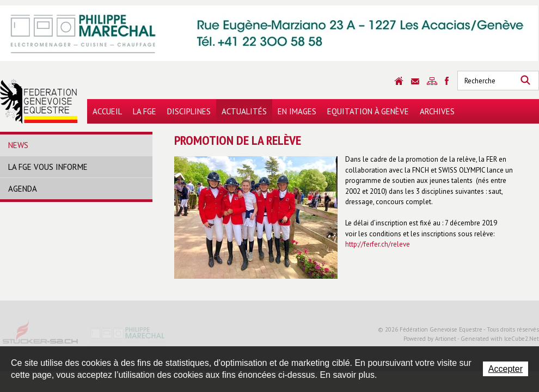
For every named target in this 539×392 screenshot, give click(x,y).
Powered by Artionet (430, 339)
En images (297, 111)
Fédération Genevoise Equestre (39, 101)
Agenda (23, 189)
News (18, 145)
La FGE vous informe (48, 167)
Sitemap (432, 81)
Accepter (506, 369)
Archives (437, 111)
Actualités (244, 111)
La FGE (145, 111)
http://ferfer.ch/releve (378, 244)
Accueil (107, 111)
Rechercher (525, 81)
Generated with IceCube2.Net (500, 339)
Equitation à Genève (368, 111)
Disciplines (189, 111)
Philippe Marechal (128, 336)
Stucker (41, 336)
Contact (415, 81)
